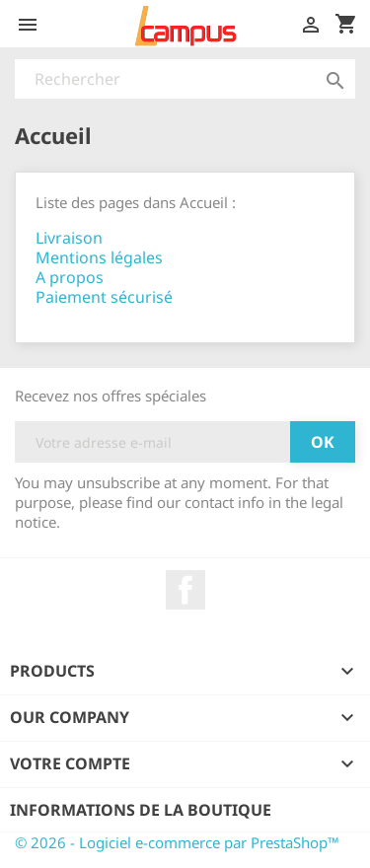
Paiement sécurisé (104, 297)
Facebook (185, 590)
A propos (70, 277)
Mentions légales (99, 257)
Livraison (69, 238)
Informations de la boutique (141, 810)
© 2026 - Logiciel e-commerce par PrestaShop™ (177, 842)
